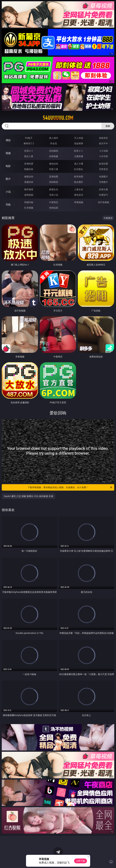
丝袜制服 (54, 156)
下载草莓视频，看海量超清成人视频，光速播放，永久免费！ (70, 487)
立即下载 (81, 861)
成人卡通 (79, 164)
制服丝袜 (29, 169)
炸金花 (54, 143)
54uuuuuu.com (58, 118)
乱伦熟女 (79, 169)
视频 (8, 153)
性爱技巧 (103, 195)
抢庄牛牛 (103, 143)
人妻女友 (79, 189)
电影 (8, 166)
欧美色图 (79, 176)
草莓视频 (79, 202)
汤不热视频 (103, 202)
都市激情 (29, 189)
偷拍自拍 (54, 164)
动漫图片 (103, 176)
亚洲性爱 (29, 164)
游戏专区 (103, 138)
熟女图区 (79, 182)
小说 (8, 192)
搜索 (108, 126)
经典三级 (54, 169)
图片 (8, 179)
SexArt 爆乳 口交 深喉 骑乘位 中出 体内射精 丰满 (29, 496)
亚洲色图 (54, 176)
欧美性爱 (103, 164)
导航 (8, 205)
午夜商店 (54, 202)
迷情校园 (29, 195)
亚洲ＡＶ (29, 151)
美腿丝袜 (29, 182)
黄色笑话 (79, 195)
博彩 (8, 140)
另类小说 (54, 195)
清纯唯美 (54, 182)
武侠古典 (103, 189)
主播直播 (79, 156)
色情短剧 (54, 208)
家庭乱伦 (54, 189)
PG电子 (29, 138)
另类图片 (103, 182)
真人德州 (54, 138)
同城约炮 (29, 202)
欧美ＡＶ (79, 151)
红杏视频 (29, 208)
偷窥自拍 (29, 176)
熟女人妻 (29, 156)
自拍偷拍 (54, 151)
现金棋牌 (79, 143)
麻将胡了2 (29, 143)
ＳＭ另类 (103, 156)
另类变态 (103, 169)
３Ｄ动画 (103, 151)
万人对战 (79, 138)
